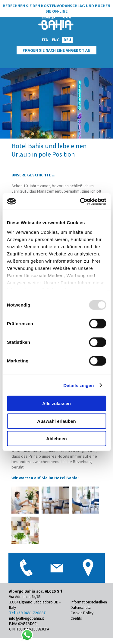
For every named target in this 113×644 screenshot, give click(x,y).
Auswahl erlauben (56, 421)
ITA (45, 40)
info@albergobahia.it (27, 618)
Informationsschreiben (89, 602)
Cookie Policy (82, 613)
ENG (56, 40)
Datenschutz (81, 607)
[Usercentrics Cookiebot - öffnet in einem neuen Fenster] (80, 201)
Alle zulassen (56, 403)
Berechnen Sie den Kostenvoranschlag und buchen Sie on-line (56, 8)
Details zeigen (78, 385)
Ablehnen (56, 439)
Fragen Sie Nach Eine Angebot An (56, 50)
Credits (76, 618)
